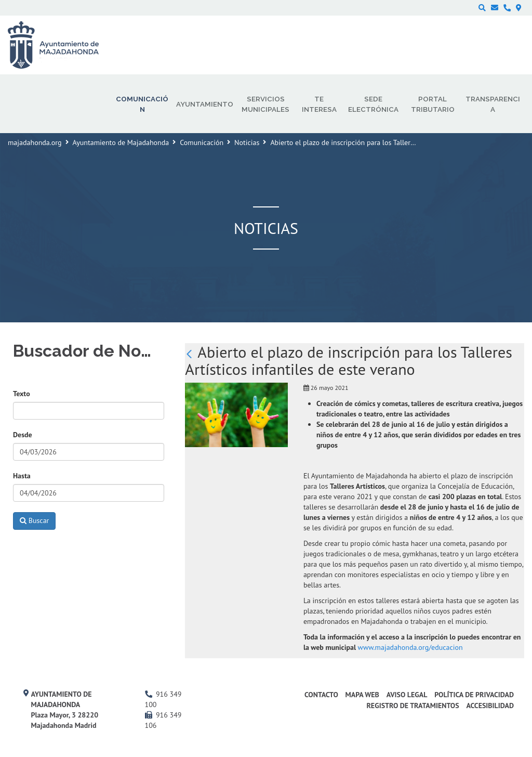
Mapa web (362, 695)
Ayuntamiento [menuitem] (205, 104)
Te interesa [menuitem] (319, 104)
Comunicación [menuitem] (142, 104)
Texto (22, 394)
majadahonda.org (35, 142)
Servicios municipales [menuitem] (265, 104)
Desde (23, 435)
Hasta (22, 476)
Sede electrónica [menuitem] (373, 104)
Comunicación (202, 142)
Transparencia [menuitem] (493, 104)
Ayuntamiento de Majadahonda (121, 142)
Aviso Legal (407, 695)
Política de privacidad (474, 695)
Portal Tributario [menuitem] (433, 104)
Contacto (321, 695)
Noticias (247, 142)
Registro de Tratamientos (413, 706)
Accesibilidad (490, 706)
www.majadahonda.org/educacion (410, 647)
